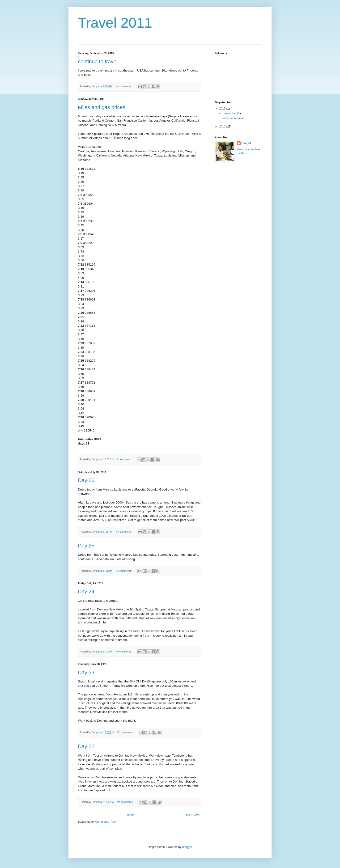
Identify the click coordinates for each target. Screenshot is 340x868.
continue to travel (98, 61)
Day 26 (86, 480)
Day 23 (86, 672)
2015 (223, 109)
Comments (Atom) (107, 822)
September (230, 113)
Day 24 (86, 591)
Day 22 (86, 746)
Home (131, 815)
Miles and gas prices (102, 107)
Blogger (187, 847)
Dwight (246, 143)
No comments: (124, 86)
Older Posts (192, 815)
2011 (223, 127)
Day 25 (86, 546)
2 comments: (125, 459)
